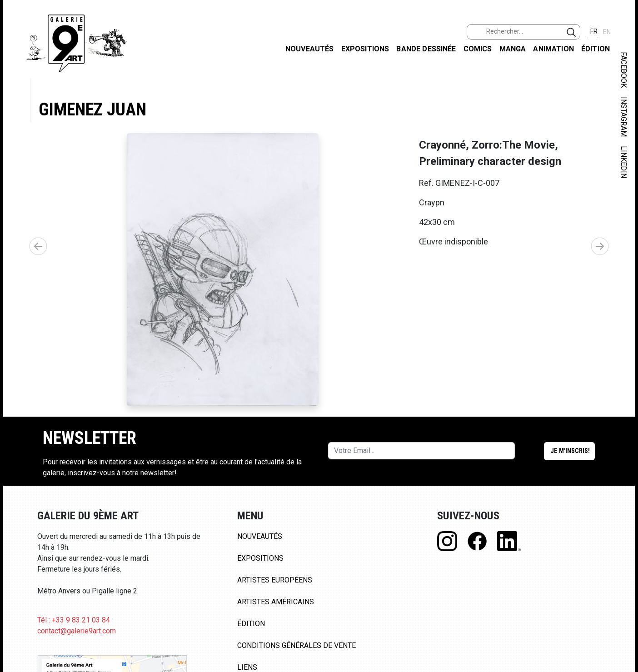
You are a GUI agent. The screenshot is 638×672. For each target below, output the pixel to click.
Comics (478, 49)
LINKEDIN (624, 162)
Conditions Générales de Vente (297, 645)
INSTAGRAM (624, 117)
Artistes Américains (276, 602)
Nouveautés (310, 49)
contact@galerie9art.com (77, 631)
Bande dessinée (426, 49)
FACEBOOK (624, 70)
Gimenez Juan (92, 109)
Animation (553, 49)
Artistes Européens (275, 580)
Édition (596, 49)
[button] (600, 246)
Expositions (365, 49)
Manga (513, 49)
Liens (247, 667)
